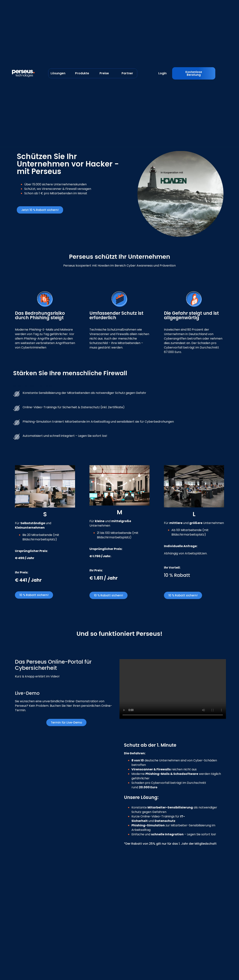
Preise (104, 73)
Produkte (82, 73)
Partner (127, 73)
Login (162, 73)
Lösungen (58, 73)
